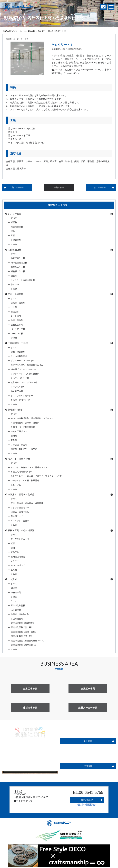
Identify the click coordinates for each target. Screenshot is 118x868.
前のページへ (18, 187)
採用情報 (88, 766)
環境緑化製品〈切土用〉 (22, 627)
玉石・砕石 (16, 485)
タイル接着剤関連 (19, 356)
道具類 (14, 570)
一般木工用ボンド (19, 431)
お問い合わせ (87, 799)
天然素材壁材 (17, 227)
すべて (14, 218)
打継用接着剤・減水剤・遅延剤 (25, 423)
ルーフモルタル (18, 387)
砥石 (13, 543)
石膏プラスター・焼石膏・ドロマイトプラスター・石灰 (36, 476)
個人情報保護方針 (87, 803)
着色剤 (14, 440)
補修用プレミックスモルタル (24, 369)
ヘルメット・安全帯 (20, 521)
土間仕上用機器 (18, 557)
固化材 (14, 588)
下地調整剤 (16, 240)
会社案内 (88, 741)
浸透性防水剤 (17, 325)
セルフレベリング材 (20, 378)
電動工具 (15, 552)
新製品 (14, 222)
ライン (14, 601)
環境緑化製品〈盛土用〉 (22, 636)
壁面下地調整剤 (18, 352)
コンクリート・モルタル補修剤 (25, 374)
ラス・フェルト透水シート (23, 396)
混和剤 (14, 436)
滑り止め (15, 285)
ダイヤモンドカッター (21, 539)
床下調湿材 (16, 610)
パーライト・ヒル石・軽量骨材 (25, 480)
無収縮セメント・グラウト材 (24, 382)
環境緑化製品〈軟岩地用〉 (23, 623)
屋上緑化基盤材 (18, 606)
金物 (13, 548)
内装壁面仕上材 (18, 258)
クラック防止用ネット (21, 508)
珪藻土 (14, 231)
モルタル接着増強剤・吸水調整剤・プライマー (32, 418)
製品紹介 (32, 31)
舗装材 (14, 276)
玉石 (13, 235)
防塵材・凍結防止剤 (20, 614)
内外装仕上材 (44, 31)
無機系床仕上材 (18, 267)
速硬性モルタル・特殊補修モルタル (27, 365)
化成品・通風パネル (20, 512)
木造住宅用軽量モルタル (22, 472)
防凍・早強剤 (17, 320)
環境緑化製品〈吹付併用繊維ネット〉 (28, 641)
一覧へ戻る (59, 187)
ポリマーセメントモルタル (23, 361)
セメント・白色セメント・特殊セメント (29, 467)
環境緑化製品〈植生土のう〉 (24, 645)
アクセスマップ (23, 801)
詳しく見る (30, 767)
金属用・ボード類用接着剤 (23, 427)
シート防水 (16, 316)
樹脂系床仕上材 (18, 271)
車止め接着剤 (17, 619)
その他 (14, 244)
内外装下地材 (17, 391)
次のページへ (100, 187)
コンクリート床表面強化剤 (23, 280)
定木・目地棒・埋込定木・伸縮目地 (27, 503)
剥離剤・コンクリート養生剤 (24, 449)
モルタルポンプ (18, 565)
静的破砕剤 (16, 592)
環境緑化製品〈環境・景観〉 (24, 632)
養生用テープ (17, 516)
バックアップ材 (18, 329)
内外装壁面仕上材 (19, 263)
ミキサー (15, 561)
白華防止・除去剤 (19, 445)
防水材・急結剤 (18, 303)
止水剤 (14, 307)
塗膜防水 (15, 312)
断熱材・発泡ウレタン (21, 400)
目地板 (14, 597)
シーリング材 (17, 334)
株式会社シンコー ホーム (14, 31)
